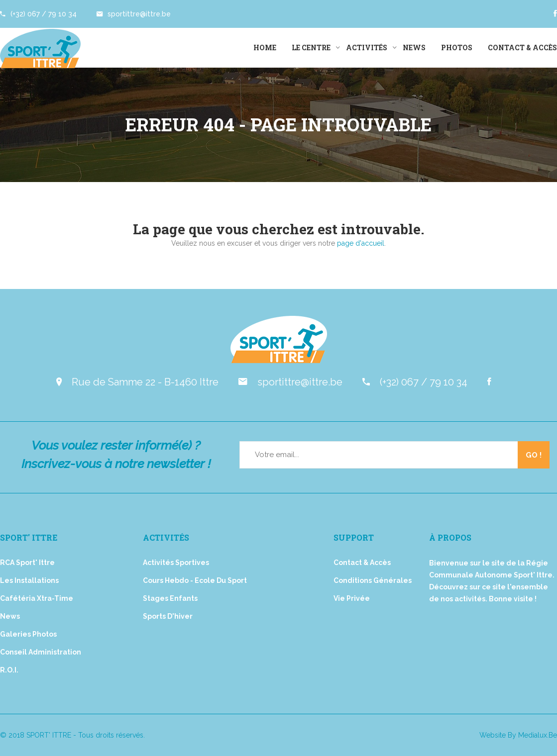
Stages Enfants (170, 598)
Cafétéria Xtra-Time (37, 598)
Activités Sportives (176, 563)
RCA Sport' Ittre (27, 563)
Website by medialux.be (518, 735)
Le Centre (311, 47)
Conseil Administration (41, 652)
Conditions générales (373, 580)
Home (265, 47)
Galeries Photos (28, 634)
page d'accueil (361, 243)
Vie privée (352, 598)
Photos (457, 47)
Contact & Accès (522, 47)
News (414, 47)
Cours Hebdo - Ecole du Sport (195, 580)
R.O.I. (9, 670)
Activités (367, 47)
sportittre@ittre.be (134, 14)
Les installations (29, 580)
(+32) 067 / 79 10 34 (38, 14)
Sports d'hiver (168, 616)
